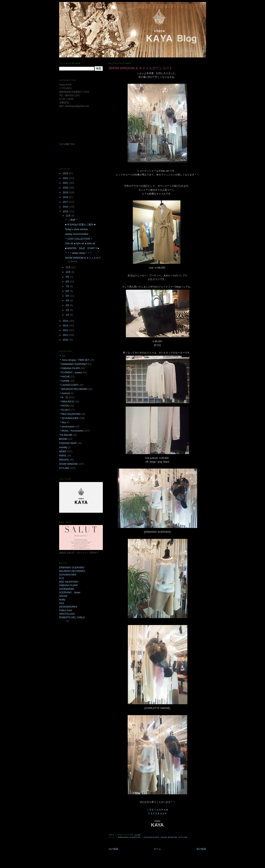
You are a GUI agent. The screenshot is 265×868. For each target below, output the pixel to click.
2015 (66, 212)
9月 (68, 277)
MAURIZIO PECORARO (72, 571)
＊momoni (65, 393)
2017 (66, 202)
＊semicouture (67, 427)
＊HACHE (65, 377)
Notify (62, 600)
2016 (66, 207)
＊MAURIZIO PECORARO (73, 389)
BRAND (63, 439)
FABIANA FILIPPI (68, 585)
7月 (68, 286)
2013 (66, 326)
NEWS (63, 452)
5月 (68, 296)
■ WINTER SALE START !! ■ (82, 248)
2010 (66, 340)
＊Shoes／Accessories (71, 431)
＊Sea (62, 422)
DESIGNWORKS (68, 607)
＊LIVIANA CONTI (69, 385)
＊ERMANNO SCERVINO (128, 837)
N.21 (62, 578)
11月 (68, 267)
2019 (66, 192)
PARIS (63, 456)
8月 (68, 282)
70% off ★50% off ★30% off (80, 244)
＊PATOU (64, 406)
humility (63, 447)
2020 (66, 188)
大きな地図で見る (67, 144)
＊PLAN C (65, 410)
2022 (66, 178)
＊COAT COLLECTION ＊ (79, 239)
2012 (66, 330)
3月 (68, 305)
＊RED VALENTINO (70, 414)
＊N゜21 (64, 397)
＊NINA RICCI (67, 402)
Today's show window (76, 229)
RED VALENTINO (69, 582)
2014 (66, 321)
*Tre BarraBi (66, 435)
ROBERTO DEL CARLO (72, 617)
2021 (66, 183)
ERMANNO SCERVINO (72, 568)
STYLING (183, 837)
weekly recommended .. (78, 234)
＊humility (64, 381)
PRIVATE (64, 460)
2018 (66, 197)
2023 (66, 173)
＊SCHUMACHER (150, 837)
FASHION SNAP (68, 443)
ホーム (157, 849)
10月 (68, 272)
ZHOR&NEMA (67, 589)
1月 (68, 315)
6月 (68, 291)
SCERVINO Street (70, 593)
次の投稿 (114, 849)
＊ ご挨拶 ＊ (72, 220)
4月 (68, 301)
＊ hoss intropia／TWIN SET (74, 360)
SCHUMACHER (68, 575)
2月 (68, 310)
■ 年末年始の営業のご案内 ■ (80, 225)
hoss (62, 603)
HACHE (63, 596)
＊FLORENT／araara (71, 373)
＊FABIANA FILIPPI (70, 368)
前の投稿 (201, 849)
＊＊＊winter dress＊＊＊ (79, 253)
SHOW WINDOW (169, 837)
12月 (68, 216)
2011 (66, 335)
